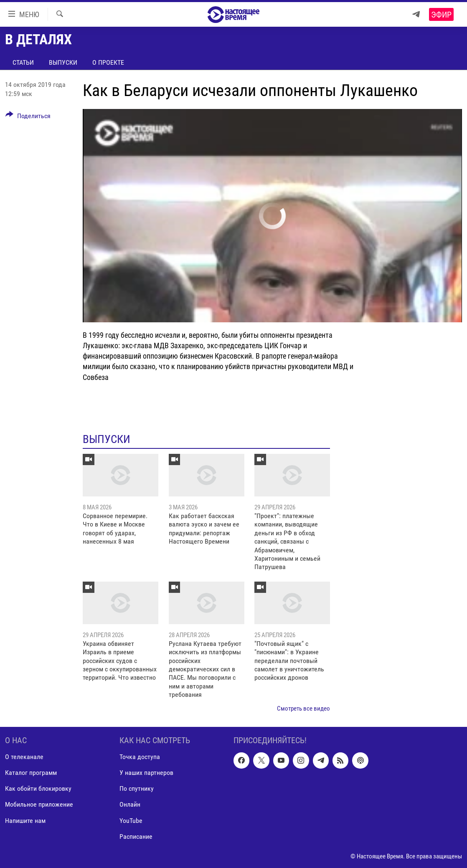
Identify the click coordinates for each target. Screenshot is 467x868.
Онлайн (130, 805)
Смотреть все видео (303, 709)
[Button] (28, 117)
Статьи (23, 62)
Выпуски (63, 62)
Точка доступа (140, 757)
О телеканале (24, 757)
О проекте (108, 62)
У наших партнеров (146, 773)
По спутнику (137, 789)
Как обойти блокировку (38, 789)
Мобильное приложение (39, 805)
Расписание (136, 836)
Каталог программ (31, 773)
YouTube (131, 821)
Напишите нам (25, 821)
